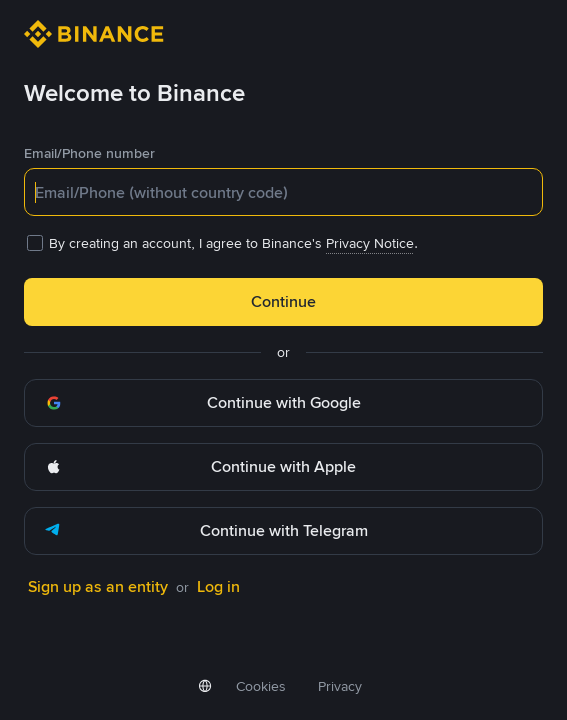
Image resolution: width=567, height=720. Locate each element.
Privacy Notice (370, 243)
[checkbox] (283, 243)
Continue (283, 301)
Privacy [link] (340, 686)
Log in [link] (218, 586)
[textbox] (283, 192)
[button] (283, 403)
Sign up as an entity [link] (98, 586)
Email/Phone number (89, 153)
